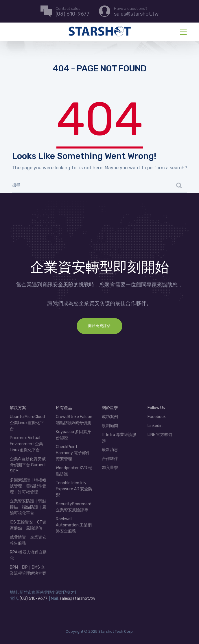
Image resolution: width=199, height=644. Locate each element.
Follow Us (156, 408)
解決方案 (18, 408)
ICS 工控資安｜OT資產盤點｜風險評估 (28, 525)
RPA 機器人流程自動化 (28, 555)
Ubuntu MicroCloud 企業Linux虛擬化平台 (27, 423)
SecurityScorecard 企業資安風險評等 (74, 507)
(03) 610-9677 (34, 598)
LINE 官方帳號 (160, 435)
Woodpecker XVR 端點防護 (74, 471)
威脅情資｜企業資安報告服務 (28, 540)
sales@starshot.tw (77, 598)
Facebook (157, 417)
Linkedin (155, 426)
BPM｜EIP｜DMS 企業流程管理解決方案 (28, 570)
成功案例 (110, 417)
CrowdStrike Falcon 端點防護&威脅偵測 (74, 420)
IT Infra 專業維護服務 (119, 438)
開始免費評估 (99, 326)
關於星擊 (110, 408)
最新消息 (110, 450)
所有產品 (64, 408)
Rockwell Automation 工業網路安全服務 (74, 525)
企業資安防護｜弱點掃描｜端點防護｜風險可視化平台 (28, 507)
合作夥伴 (110, 459)
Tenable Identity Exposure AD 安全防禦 (74, 489)
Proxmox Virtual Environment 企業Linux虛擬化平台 (26, 444)
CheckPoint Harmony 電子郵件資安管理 (73, 453)
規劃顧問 (110, 426)
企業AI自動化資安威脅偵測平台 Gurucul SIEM (28, 465)
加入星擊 (110, 468)
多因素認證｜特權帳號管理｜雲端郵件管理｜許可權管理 (28, 486)
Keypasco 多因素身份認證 (73, 435)
